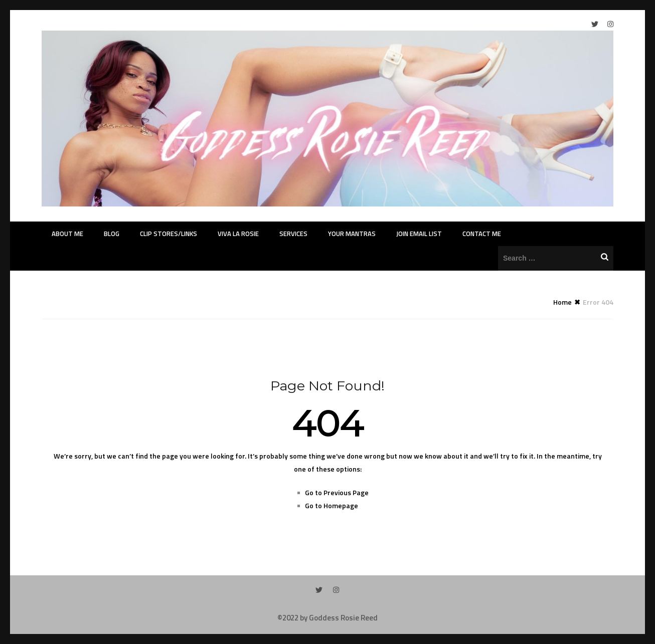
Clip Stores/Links (169, 234)
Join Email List (419, 234)
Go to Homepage (332, 505)
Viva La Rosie (238, 234)
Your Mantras (352, 234)
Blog (112, 234)
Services (293, 234)
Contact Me (482, 234)
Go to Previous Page (337, 492)
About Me (67, 234)
